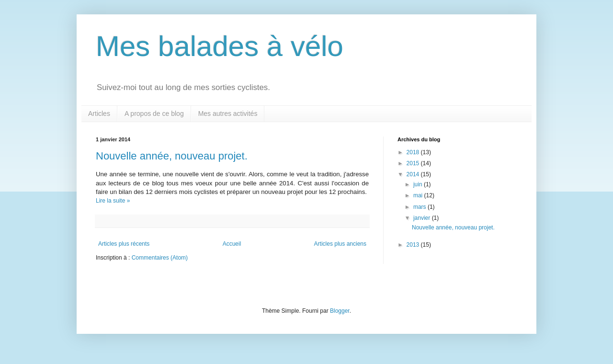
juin (419, 184)
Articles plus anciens (340, 244)
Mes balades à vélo (220, 46)
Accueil (232, 244)
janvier (423, 218)
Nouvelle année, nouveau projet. (172, 156)
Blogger (340, 311)
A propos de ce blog (154, 114)
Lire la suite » (113, 201)
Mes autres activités (228, 114)
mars (420, 207)
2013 (414, 245)
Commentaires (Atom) (160, 258)
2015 (414, 163)
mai (419, 195)
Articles (99, 114)
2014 (414, 174)
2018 (414, 152)
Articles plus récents (124, 244)
